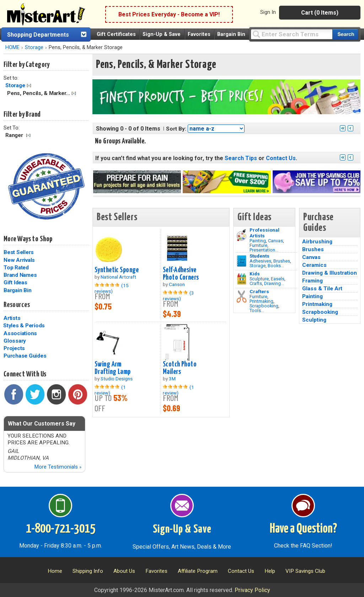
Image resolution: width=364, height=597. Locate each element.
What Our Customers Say (42, 424)
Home (55, 571)
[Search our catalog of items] (345, 34)
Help (270, 571)
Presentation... (264, 250)
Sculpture (259, 279)
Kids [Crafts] (255, 274)
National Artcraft (118, 277)
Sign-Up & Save (162, 34)
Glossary (15, 341)
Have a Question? (303, 529)
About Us (124, 571)
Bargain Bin (231, 34)
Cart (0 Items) (320, 13)
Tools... (257, 310)
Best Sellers (19, 252)
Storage (34, 47)
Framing (312, 281)
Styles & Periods (24, 326)
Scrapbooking (264, 306)
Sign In (268, 12)
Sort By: (176, 129)
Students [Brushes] (259, 256)
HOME (12, 47)
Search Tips (241, 158)
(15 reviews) (112, 288)
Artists (12, 318)
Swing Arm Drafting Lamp (113, 368)
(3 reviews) (178, 296)
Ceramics (314, 265)
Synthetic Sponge (117, 270)
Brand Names (20, 275)
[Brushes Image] (242, 261)
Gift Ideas (15, 282)
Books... (276, 266)
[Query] (291, 34)
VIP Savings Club (305, 571)
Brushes (282, 261)
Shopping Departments (38, 35)
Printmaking (261, 301)
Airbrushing (317, 242)
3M (172, 379)
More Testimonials (58, 467)
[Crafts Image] (242, 279)
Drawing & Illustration (330, 273)
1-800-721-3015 (61, 529)
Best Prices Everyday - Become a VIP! (169, 14)
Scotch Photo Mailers (180, 368)
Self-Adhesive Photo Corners (181, 274)
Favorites (199, 34)
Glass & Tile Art (322, 289)
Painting (258, 241)
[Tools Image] (242, 297)
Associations (20, 333)
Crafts (256, 283)
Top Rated (16, 268)
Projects (14, 348)
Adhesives (260, 261)
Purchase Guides (25, 356)
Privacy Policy (252, 590)
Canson (177, 284)
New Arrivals (19, 260)
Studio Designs (117, 379)
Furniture (258, 245)
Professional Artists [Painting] (264, 233)
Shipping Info (88, 571)
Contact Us (281, 158)
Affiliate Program (198, 571)
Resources (17, 305)
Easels (278, 279)
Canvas (275, 241)
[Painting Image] (242, 235)
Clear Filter (29, 86)
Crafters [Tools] (259, 291)
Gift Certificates (116, 34)
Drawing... (274, 283)
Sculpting (314, 320)
